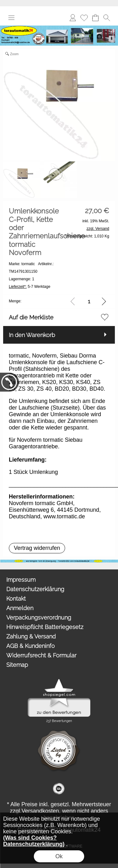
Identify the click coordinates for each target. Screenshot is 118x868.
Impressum (21, 580)
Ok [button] (59, 856)
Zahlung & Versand (31, 636)
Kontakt (16, 599)
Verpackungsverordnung (39, 618)
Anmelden (73, 17)
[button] (11, 18)
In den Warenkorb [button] (32, 335)
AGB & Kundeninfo (31, 646)
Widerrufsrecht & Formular (41, 655)
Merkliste (84, 17)
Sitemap (17, 665)
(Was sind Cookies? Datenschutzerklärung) (34, 841)
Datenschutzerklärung (35, 589)
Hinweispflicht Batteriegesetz (45, 627)
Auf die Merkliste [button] (31, 317)
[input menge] (89, 301)
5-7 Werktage (30, 287)
